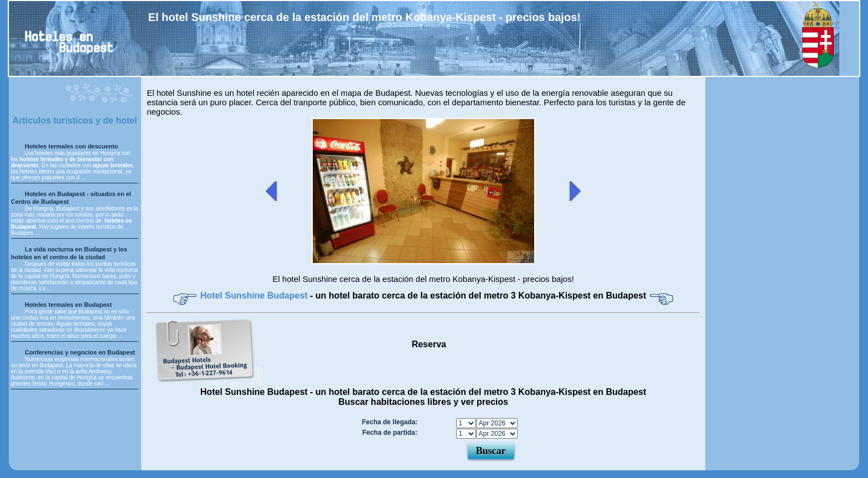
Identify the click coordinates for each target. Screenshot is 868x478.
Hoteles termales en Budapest (68, 305)
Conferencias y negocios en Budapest (80, 352)
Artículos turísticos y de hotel (74, 120)
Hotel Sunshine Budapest (255, 295)
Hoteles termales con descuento (72, 146)
